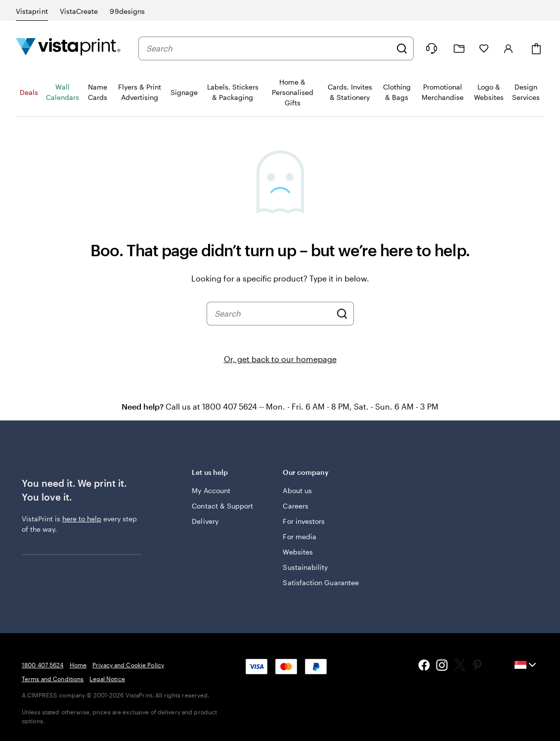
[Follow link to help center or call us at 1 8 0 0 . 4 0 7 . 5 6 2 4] (431, 48)
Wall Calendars (63, 92)
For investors (304, 521)
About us (297, 490)
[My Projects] (459, 49)
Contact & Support (222, 506)
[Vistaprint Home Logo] (68, 48)
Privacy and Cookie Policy (128, 665)
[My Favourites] (484, 48)
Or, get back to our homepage (280, 359)
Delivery (205, 521)
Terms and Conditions (53, 679)
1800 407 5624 (43, 665)
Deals (29, 92)
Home (78, 665)
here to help (82, 519)
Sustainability (305, 567)
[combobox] (269, 48)
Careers (296, 506)
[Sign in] (509, 48)
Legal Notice (107, 679)
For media (300, 536)
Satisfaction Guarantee (321, 582)
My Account (211, 490)
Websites (298, 552)
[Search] (402, 48)
